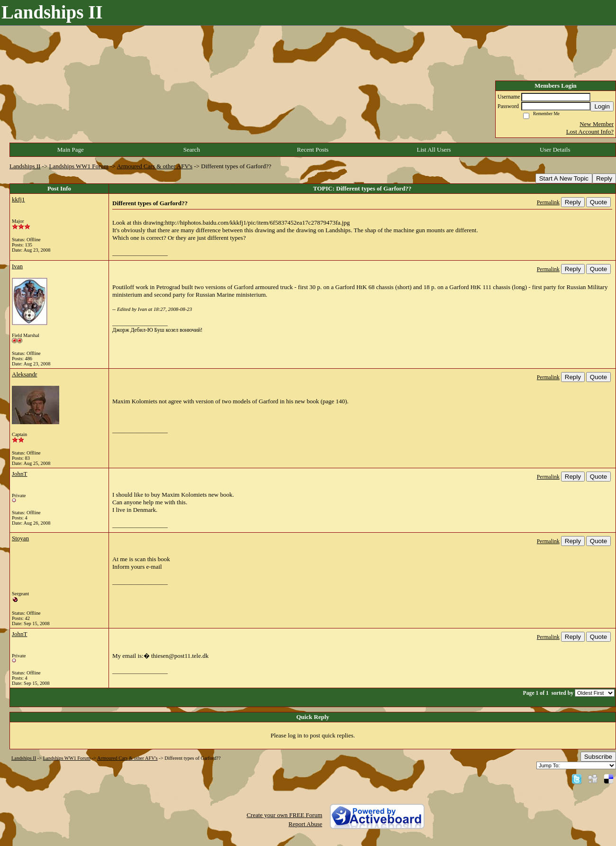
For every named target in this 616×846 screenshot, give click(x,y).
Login (602, 106)
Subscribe (598, 757)
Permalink (548, 203)
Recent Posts (313, 150)
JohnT (20, 474)
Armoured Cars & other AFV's (154, 166)
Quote (598, 202)
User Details (555, 150)
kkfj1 (18, 199)
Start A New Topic (564, 178)
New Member (597, 124)
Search (192, 150)
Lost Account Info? (590, 132)
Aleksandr (24, 374)
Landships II (25, 166)
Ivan (17, 266)
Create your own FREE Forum (284, 815)
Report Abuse (305, 824)
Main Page (71, 150)
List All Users (434, 150)
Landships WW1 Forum (79, 166)
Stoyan (20, 538)
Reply (604, 178)
